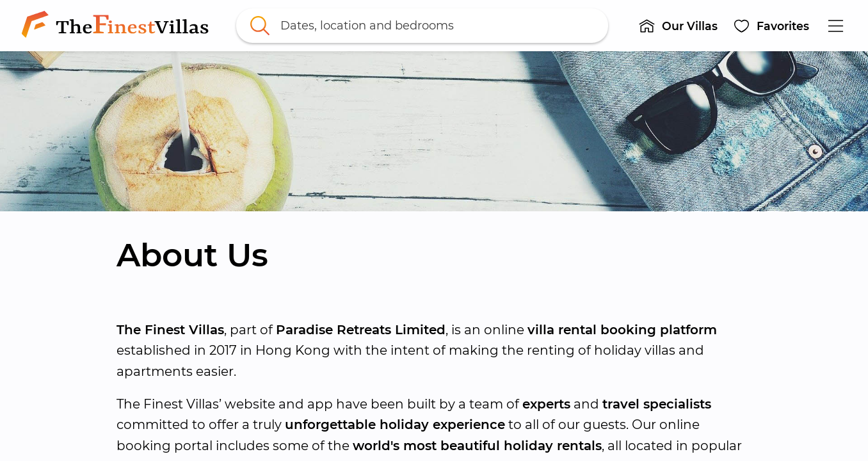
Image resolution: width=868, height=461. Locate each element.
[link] (118, 26)
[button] (678, 26)
